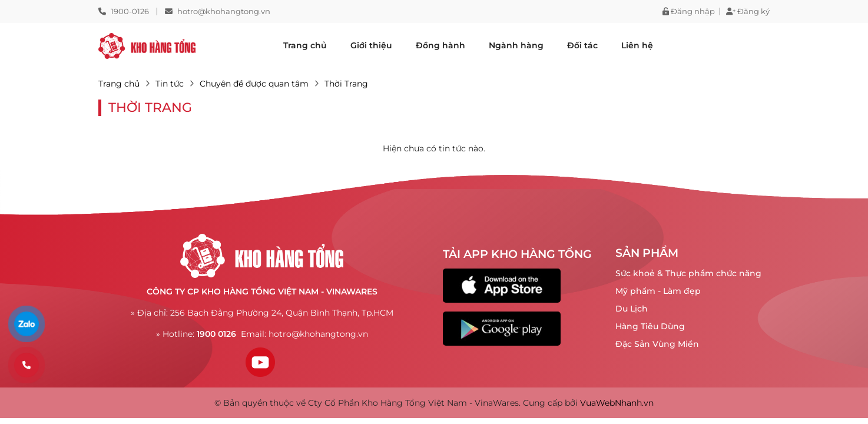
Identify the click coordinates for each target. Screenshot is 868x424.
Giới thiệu (371, 45)
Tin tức (170, 84)
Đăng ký (748, 11)
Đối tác (582, 45)
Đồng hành (440, 45)
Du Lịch (632, 309)
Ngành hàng (516, 45)
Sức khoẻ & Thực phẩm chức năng (688, 273)
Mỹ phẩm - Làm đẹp (658, 291)
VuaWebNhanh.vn (617, 403)
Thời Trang (346, 84)
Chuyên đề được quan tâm (254, 84)
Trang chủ (305, 45)
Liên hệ (637, 45)
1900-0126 (130, 11)
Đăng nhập (689, 11)
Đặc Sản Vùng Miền (657, 344)
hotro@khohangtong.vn (224, 11)
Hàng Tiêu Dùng (650, 326)
